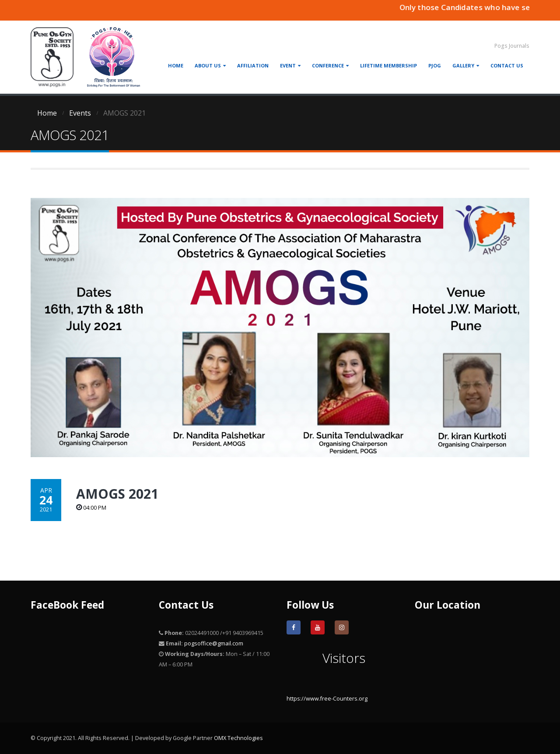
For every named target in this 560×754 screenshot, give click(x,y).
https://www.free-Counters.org (327, 699)
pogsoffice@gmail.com (214, 643)
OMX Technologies (238, 738)
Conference (328, 65)
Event (288, 65)
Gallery (463, 65)
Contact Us (507, 65)
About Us (208, 65)
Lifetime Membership (388, 65)
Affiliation (253, 65)
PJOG (435, 65)
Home (176, 65)
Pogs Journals (512, 46)
